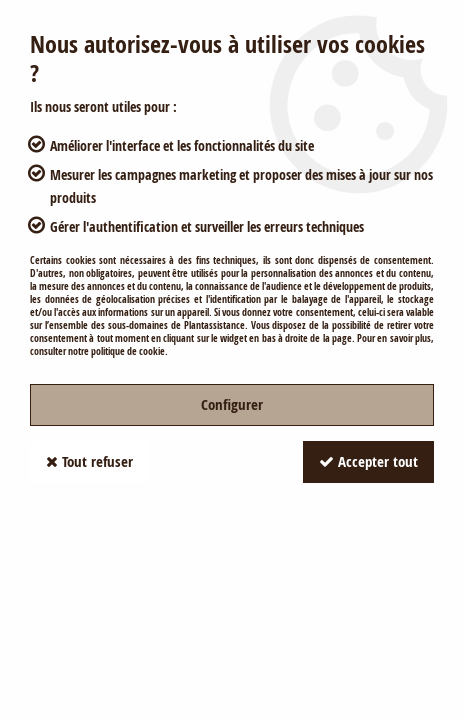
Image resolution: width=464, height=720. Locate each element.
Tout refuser (89, 461)
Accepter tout (368, 461)
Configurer (232, 404)
